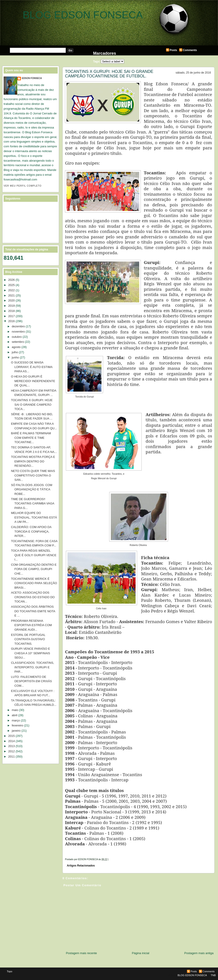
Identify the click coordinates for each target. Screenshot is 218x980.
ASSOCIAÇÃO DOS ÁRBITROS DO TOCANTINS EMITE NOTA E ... (33, 611)
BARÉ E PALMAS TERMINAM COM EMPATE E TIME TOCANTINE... (31, 438)
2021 (11, 295)
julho (15, 352)
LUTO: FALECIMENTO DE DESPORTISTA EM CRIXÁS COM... (31, 681)
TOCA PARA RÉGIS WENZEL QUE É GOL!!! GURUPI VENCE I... (34, 555)
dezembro (18, 326)
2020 (11, 300)
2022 (11, 290)
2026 (11, 280)
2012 (11, 751)
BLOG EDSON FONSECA (83, 15)
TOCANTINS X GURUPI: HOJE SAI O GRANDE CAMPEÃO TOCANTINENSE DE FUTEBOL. (109, 74)
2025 (11, 285)
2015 (11, 736)
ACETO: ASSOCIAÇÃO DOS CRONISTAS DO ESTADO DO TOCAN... (33, 597)
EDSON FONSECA (32, 78)
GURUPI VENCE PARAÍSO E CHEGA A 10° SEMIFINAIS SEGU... (30, 653)
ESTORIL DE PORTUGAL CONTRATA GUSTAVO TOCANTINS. (28, 639)
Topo (10, 971)
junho (15, 357)
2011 (11, 757)
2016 (11, 321)
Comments (190, 50)
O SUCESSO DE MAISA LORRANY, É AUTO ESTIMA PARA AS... (32, 367)
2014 (11, 741)
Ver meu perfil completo (23, 186)
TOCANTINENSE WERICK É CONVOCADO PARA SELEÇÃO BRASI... (34, 583)
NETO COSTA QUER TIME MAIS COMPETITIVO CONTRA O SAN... (33, 475)
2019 (11, 306)
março (16, 720)
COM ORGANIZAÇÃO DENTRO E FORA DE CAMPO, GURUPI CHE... (34, 569)
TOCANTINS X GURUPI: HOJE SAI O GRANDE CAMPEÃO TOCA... (32, 405)
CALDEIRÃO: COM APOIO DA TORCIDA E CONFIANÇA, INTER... (31, 531)
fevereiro (18, 725)
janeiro (16, 731)
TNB (213, 975)
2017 (11, 316)
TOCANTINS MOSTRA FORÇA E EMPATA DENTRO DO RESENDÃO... (33, 461)
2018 (11, 311)
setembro (18, 342)
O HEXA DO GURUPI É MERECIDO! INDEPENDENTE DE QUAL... (33, 381)
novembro (18, 332)
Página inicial (141, 953)
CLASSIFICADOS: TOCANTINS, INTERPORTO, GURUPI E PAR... (32, 667)
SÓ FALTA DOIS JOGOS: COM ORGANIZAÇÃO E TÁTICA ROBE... (32, 489)
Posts (173, 50)
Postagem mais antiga (199, 953)
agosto (16, 347)
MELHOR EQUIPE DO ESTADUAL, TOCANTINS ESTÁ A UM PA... (34, 517)
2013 (11, 746)
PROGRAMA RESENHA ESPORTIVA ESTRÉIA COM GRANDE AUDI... (31, 625)
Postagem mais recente (81, 953)
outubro (17, 337)
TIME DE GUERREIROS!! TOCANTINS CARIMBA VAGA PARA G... (32, 504)
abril (15, 715)
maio (15, 710)
